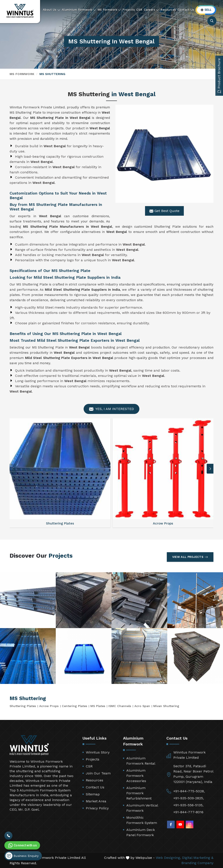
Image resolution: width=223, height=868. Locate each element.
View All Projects (190, 557)
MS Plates (98, 706)
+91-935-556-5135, (188, 805)
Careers (152, 10)
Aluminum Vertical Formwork (142, 808)
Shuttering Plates (23, 706)
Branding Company (197, 863)
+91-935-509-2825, (189, 798)
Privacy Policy (97, 808)
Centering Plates (74, 706)
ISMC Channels (120, 706)
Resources (168, 10)
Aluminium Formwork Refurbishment (139, 793)
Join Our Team (98, 773)
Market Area (96, 801)
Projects (129, 10)
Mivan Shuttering (166, 706)
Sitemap (93, 794)
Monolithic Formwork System (142, 820)
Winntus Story (98, 752)
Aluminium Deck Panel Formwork (141, 832)
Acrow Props (49, 706)
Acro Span (142, 706)
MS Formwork (109, 10)
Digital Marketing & (198, 858)
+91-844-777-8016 (188, 812)
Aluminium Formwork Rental (141, 761)
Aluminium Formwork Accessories (136, 776)
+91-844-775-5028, (189, 791)
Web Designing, (168, 858)
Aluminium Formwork (79, 10)
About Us (52, 10)
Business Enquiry (22, 856)
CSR (139, 10)
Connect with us (22, 845)
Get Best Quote (164, 211)
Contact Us (186, 10)
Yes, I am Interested (111, 409)
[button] (210, 469)
